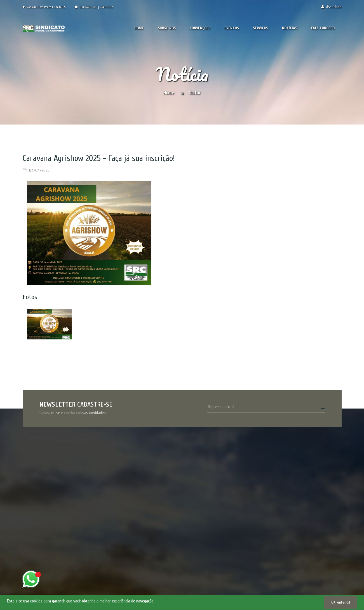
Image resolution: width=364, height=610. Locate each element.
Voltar (195, 93)
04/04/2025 (39, 170)
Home (169, 93)
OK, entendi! (341, 602)
